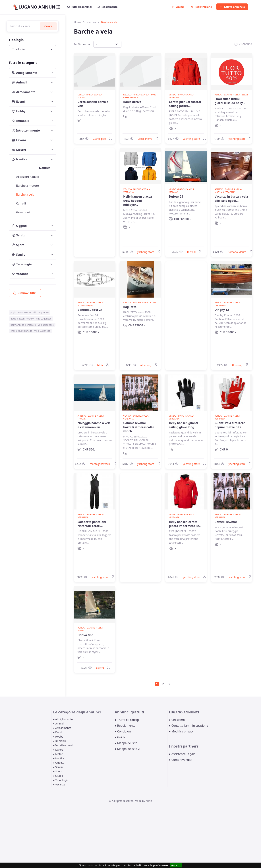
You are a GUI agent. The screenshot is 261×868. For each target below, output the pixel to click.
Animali (19, 82)
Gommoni (23, 212)
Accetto (176, 865)
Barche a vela (25, 195)
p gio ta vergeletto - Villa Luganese (30, 312)
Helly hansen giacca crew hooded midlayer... (138, 201)
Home (78, 22)
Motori (19, 150)
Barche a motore (27, 186)
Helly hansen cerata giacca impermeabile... (185, 524)
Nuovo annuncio (232, 7)
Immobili (20, 121)
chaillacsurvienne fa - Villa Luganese (30, 331)
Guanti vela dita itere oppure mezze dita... (230, 425)
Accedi (178, 7)
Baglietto (130, 307)
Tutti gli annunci (79, 7)
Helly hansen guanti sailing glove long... (183, 425)
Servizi (19, 235)
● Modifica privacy (181, 731)
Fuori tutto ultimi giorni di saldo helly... (230, 101)
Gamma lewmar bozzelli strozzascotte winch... (139, 427)
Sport (18, 245)
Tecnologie (22, 264)
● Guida (120, 737)
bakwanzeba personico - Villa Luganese (32, 325)
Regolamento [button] (108, 7)
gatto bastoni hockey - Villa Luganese (31, 319)
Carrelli (21, 203)
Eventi (18, 102)
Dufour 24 (176, 196)
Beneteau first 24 (90, 310)
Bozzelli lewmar (226, 522)
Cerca (48, 26)
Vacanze (20, 274)
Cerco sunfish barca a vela (93, 104)
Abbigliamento (25, 73)
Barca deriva (132, 102)
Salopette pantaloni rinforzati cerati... (92, 524)
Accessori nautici (27, 177)
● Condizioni (123, 731)
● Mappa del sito (126, 743)
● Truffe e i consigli (128, 720)
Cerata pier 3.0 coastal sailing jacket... (185, 104)
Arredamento (24, 92)
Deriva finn (86, 635)
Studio (19, 255)
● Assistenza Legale (182, 754)
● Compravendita (181, 760)
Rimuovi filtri (25, 293)
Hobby (19, 111)
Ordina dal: (83, 44)
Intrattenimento (26, 130)
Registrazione (201, 7)
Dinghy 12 (222, 310)
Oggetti (19, 226)
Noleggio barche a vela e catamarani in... (94, 425)
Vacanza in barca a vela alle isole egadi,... (231, 198)
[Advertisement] (95, 202)
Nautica (20, 159)
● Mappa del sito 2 (127, 749)
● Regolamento (125, 726)
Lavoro (19, 140)
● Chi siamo (177, 720)
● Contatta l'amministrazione (188, 726)
